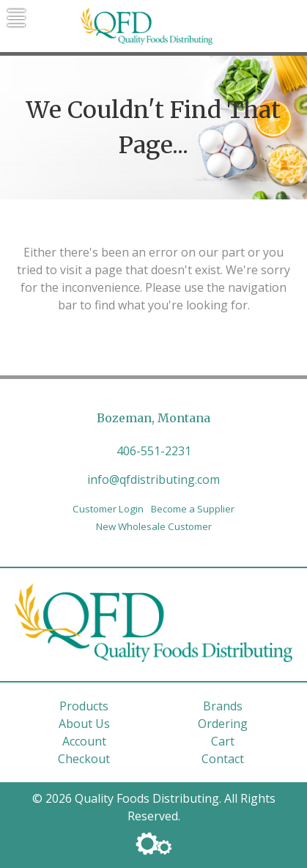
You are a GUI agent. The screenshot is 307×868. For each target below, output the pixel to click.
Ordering (223, 724)
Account (84, 741)
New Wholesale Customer (154, 526)
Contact (223, 759)
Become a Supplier (193, 509)
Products (84, 706)
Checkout (84, 759)
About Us (84, 724)
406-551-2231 (154, 451)
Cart (223, 741)
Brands (223, 706)
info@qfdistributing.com (153, 479)
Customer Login (108, 509)
